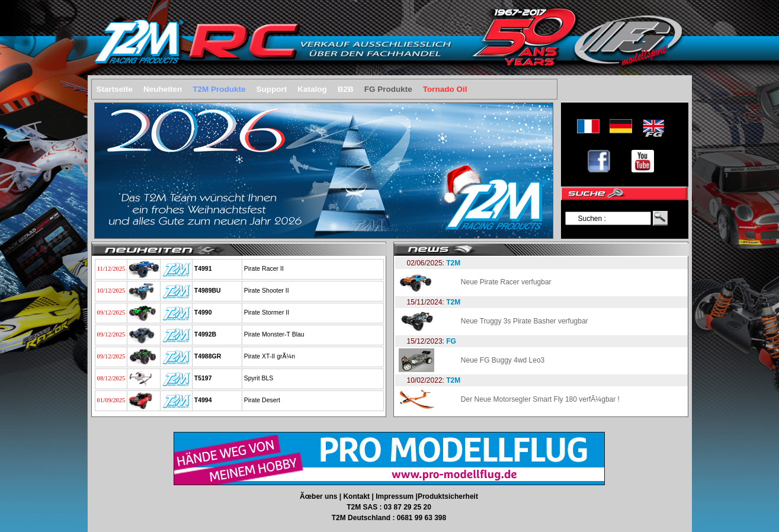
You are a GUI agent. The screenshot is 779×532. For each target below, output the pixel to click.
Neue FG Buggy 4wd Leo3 (503, 360)
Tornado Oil (445, 89)
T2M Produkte (219, 89)
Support (272, 89)
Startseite (115, 89)
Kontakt (357, 496)
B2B (346, 89)
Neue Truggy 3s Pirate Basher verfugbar (525, 321)
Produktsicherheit (448, 496)
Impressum (395, 496)
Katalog (312, 89)
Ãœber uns (320, 496)
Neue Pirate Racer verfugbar (506, 282)
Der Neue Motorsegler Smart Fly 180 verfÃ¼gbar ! (540, 399)
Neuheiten (163, 89)
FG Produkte (388, 89)
